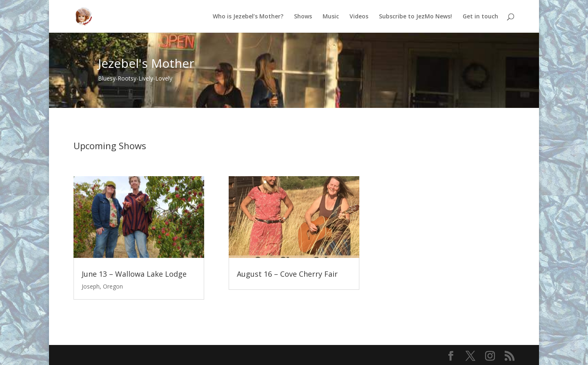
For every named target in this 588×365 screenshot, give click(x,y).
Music (331, 17)
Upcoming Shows (110, 146)
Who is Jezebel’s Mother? (248, 17)
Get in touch (480, 17)
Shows (303, 17)
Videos (359, 17)
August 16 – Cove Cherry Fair (287, 274)
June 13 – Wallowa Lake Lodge (134, 274)
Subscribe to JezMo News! (415, 17)
